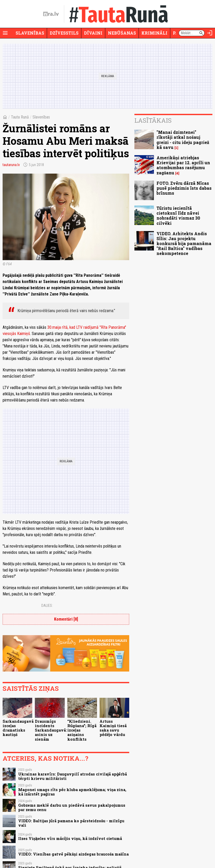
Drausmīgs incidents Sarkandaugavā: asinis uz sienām (51, 730)
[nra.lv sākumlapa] (51, 14)
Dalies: (47, 606)
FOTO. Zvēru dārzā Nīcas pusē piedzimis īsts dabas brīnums (184, 188)
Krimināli (154, 33)
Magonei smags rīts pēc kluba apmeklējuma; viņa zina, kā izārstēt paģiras (72, 792)
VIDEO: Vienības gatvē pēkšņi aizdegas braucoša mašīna (73, 854)
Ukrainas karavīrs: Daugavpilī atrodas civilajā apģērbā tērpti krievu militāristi (73, 776)
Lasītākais (153, 120)
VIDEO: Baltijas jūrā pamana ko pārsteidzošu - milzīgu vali (71, 823)
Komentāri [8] (66, 619)
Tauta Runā (20, 117)
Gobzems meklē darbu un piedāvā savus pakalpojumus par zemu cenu (72, 807)
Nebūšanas (122, 33)
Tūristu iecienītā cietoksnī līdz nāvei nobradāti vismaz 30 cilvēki (178, 216)
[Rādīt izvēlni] (5, 33)
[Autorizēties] (210, 33)
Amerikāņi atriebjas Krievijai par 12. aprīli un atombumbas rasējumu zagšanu (183, 165)
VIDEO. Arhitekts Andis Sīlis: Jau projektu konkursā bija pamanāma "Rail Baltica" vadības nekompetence (184, 244)
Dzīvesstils (64, 33)
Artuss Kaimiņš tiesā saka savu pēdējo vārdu (113, 728)
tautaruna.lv (11, 165)
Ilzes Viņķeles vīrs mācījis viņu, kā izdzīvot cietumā (70, 839)
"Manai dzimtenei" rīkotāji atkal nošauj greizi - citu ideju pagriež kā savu (183, 140)
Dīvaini (93, 33)
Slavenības (30, 33)
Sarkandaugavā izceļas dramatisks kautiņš (18, 728)
